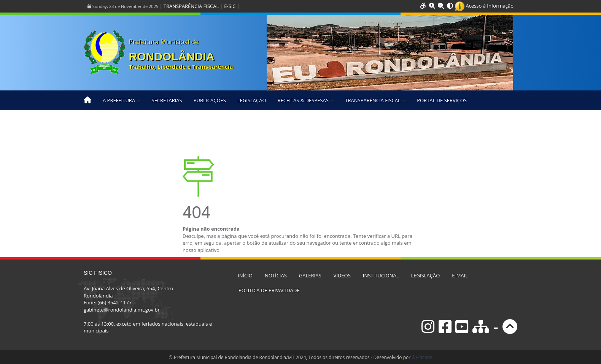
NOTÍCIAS (276, 275)
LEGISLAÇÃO (252, 100)
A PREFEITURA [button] (122, 100)
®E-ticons (422, 357)
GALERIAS (310, 275)
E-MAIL (460, 275)
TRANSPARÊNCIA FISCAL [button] (375, 100)
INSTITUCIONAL (381, 275)
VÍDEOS (342, 275)
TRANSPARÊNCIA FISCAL (191, 6)
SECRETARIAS (167, 100)
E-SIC (230, 6)
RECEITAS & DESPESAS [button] (306, 100)
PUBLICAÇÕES (210, 100)
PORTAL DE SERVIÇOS (442, 100)
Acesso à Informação (484, 6)
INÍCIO (245, 275)
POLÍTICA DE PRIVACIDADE (269, 290)
